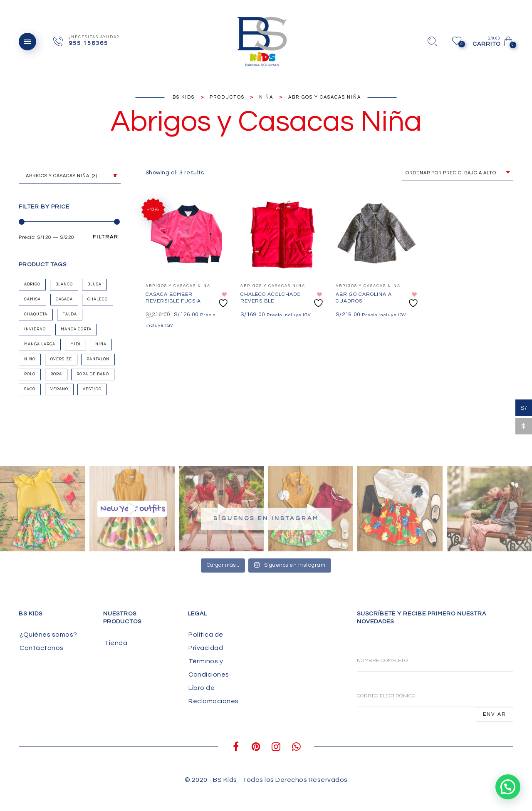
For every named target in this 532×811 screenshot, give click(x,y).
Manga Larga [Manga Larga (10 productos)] (40, 344)
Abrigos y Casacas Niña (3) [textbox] (69, 176)
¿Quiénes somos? (48, 635)
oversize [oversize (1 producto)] (61, 359)
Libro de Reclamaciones (214, 694)
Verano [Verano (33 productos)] (59, 389)
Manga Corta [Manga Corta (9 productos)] (76, 329)
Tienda (116, 643)
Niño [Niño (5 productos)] (30, 359)
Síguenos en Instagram (266, 518)
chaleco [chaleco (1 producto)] (98, 299)
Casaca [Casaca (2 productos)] (64, 299)
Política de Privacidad (206, 641)
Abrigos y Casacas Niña (178, 286)
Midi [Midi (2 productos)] (75, 344)
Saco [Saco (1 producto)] (30, 389)
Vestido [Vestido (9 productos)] (92, 389)
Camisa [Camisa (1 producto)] (32, 299)
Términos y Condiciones (209, 668)
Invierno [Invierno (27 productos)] (35, 329)
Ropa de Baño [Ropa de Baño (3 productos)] (93, 374)
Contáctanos (42, 648)
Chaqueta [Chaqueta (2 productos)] (36, 314)
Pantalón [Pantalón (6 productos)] (98, 359)
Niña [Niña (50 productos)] (101, 344)
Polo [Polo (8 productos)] (30, 374)
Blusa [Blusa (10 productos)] (94, 284)
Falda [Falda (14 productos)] (70, 314)
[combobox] (70, 176)
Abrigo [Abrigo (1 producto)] (32, 284)
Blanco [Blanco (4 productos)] (64, 284)
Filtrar (106, 237)
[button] (508, 787)
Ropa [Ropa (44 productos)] (56, 374)
